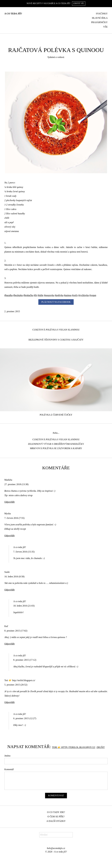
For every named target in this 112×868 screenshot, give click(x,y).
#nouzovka (49, 295)
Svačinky (102, 14)
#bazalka (9, 295)
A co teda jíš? (13, 14)
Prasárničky (99, 22)
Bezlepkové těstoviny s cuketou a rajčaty (56, 340)
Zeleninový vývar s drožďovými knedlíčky (56, 444)
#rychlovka (84, 295)
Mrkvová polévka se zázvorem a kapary (56, 448)
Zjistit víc (79, 3)
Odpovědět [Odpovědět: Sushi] (9, 590)
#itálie (40, 295)
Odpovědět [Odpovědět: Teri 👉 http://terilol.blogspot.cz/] (9, 702)
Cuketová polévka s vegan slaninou (56, 330)
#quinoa (68, 295)
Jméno (7, 756)
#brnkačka (28, 295)
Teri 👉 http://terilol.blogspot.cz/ (74, 747)
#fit (35, 295)
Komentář (9, 769)
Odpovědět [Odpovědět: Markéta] (9, 502)
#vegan (93, 295)
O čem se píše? (56, 817)
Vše (105, 27)
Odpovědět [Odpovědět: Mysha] (9, 536)
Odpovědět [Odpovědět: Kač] (9, 644)
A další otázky (56, 821)
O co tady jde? (56, 812)
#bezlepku (18, 295)
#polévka (59, 295)
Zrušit (101, 747)
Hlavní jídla (100, 18)
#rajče (75, 295)
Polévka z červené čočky (56, 415)
